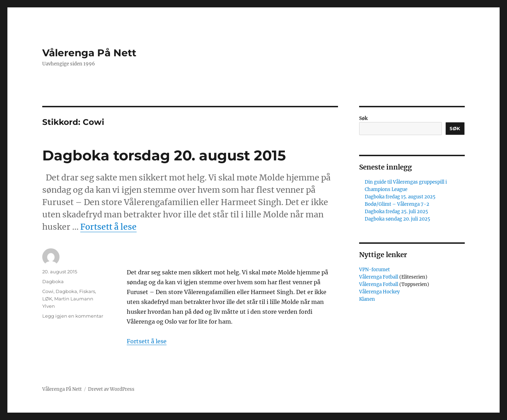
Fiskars (87, 291)
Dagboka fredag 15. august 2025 (400, 197)
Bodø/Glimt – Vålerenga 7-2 (397, 204)
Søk (363, 118)
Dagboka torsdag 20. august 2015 (164, 155)
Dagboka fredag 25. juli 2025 (396, 212)
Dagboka (53, 281)
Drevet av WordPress (111, 389)
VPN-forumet (374, 270)
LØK (47, 299)
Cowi (48, 291)
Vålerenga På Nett (89, 53)
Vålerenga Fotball (379, 277)
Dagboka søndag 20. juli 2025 (398, 219)
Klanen (367, 299)
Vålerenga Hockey (379, 292)
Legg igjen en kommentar (73, 316)
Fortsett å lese (108, 227)
